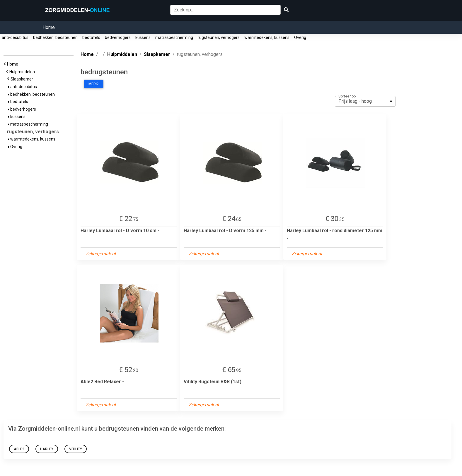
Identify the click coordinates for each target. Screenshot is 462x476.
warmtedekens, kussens (267, 37)
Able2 (19, 449)
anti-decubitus (15, 37)
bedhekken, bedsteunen (55, 37)
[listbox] (365, 101)
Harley (47, 449)
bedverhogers (118, 37)
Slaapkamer (23, 79)
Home (49, 27)
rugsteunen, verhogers (219, 37)
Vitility (76, 449)
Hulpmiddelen (23, 72)
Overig (300, 37)
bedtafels (91, 37)
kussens (143, 37)
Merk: (94, 84)
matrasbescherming (174, 37)
